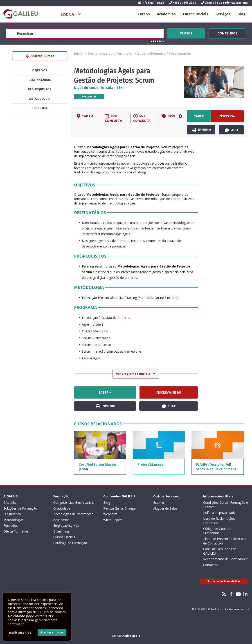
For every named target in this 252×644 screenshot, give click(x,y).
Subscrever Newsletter (224, 581)
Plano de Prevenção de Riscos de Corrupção (225, 541)
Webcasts (110, 514)
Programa (40, 108)
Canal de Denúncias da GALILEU (220, 551)
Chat (232, 130)
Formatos (11, 525)
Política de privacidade (219, 513)
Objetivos (40, 70)
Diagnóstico (12, 514)
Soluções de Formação (20, 508)
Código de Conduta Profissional (217, 531)
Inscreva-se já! (227, 118)
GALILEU (10, 502)
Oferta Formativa (16, 531)
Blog (242, 14)
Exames (159, 502)
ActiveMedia (131, 636)
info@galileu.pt (151, 3)
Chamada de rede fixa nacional (225, 3)
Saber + (199, 118)
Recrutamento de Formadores (225, 559)
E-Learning (61, 531)
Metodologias (13, 520)
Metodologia (40, 99)
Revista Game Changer (120, 508)
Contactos (211, 565)
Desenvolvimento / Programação (164, 53)
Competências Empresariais (74, 502)
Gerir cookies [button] (20, 633)
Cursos (144, 14)
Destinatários (40, 80)
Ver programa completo (134, 374)
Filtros (157, 41)
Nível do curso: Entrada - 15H (98, 88)
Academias (166, 14)
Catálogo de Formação (70, 543)
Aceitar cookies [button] (52, 632)
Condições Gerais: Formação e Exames (226, 505)
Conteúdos (227, 33)
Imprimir (202, 130)
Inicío (78, 53)
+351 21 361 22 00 (183, 3)
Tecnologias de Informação (110, 53)
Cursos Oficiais (196, 14)
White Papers (113, 520)
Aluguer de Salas (165, 508)
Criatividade (62, 508)
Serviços (223, 14)
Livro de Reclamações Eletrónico (219, 521)
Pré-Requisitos (40, 89)
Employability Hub (66, 525)
